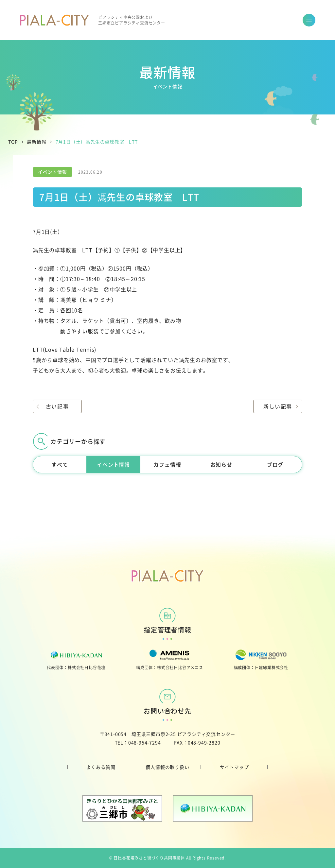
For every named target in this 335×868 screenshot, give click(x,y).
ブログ (275, 464)
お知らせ (221, 464)
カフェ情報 (167, 464)
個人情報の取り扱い (167, 767)
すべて (60, 464)
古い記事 (57, 406)
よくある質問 (101, 767)
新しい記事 (278, 406)
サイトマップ (234, 767)
